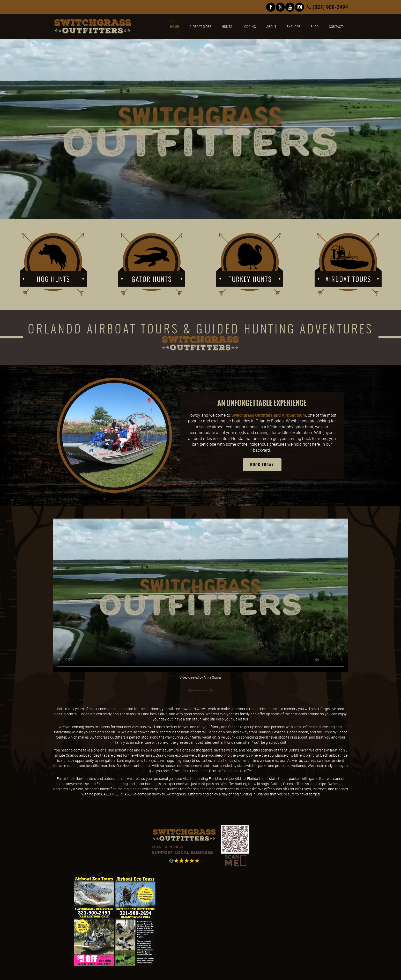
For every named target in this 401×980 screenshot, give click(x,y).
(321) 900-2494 (327, 7)
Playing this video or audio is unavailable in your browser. (200, 129)
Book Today (262, 465)
